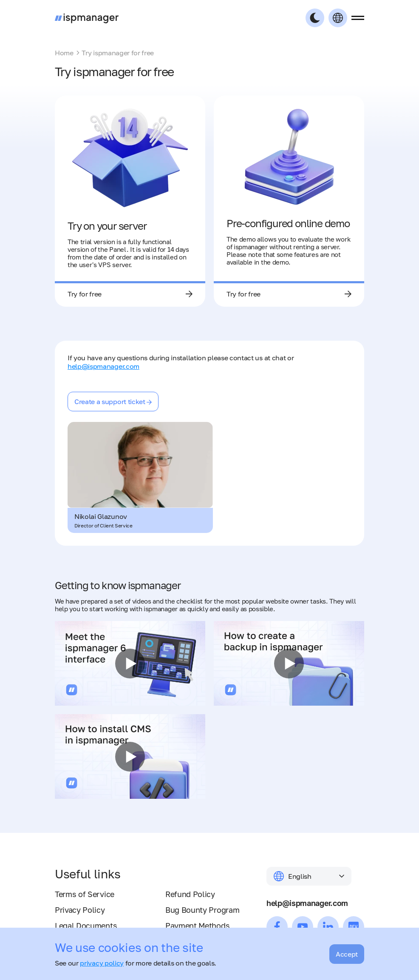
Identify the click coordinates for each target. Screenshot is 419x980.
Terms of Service (85, 894)
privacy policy (102, 963)
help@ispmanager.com (103, 366)
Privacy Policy (80, 910)
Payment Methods (197, 926)
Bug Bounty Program (202, 910)
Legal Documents (86, 926)
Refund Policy (190, 894)
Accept (347, 954)
